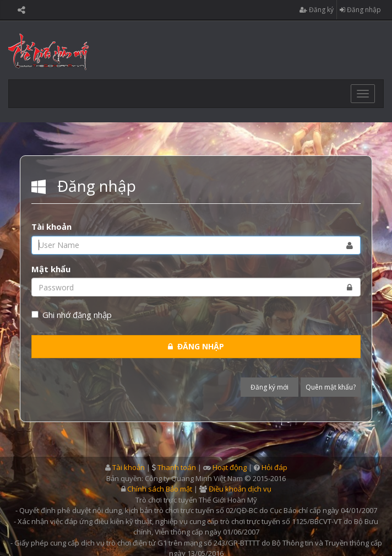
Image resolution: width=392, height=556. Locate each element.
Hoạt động (230, 467)
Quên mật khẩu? (331, 387)
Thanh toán (177, 467)
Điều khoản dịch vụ (240, 489)
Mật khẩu (51, 269)
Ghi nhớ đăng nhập (72, 315)
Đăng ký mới (269, 387)
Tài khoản (51, 226)
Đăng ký (317, 10)
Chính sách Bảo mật (160, 489)
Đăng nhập (360, 10)
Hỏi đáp (274, 467)
